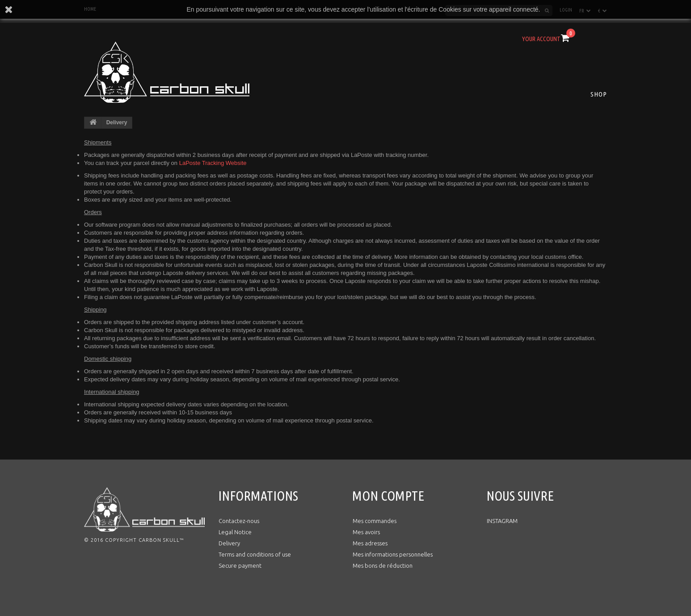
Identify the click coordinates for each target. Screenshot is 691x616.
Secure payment (240, 565)
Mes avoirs (366, 532)
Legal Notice (235, 532)
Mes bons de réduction (383, 565)
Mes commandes (375, 521)
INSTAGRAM (502, 521)
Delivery (229, 543)
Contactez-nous (239, 521)
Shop (599, 94)
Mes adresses (370, 543)
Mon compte (388, 496)
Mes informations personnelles (393, 554)
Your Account (541, 39)
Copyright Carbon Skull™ (144, 540)
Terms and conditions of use (255, 554)
